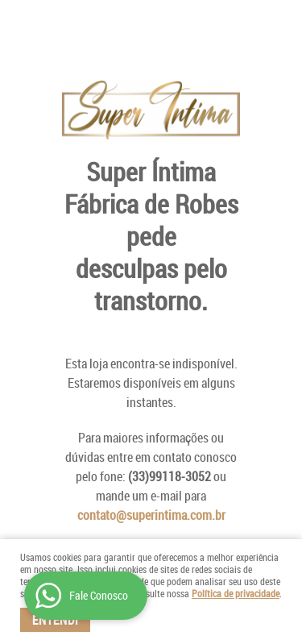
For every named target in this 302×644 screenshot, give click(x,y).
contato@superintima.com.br (151, 515)
